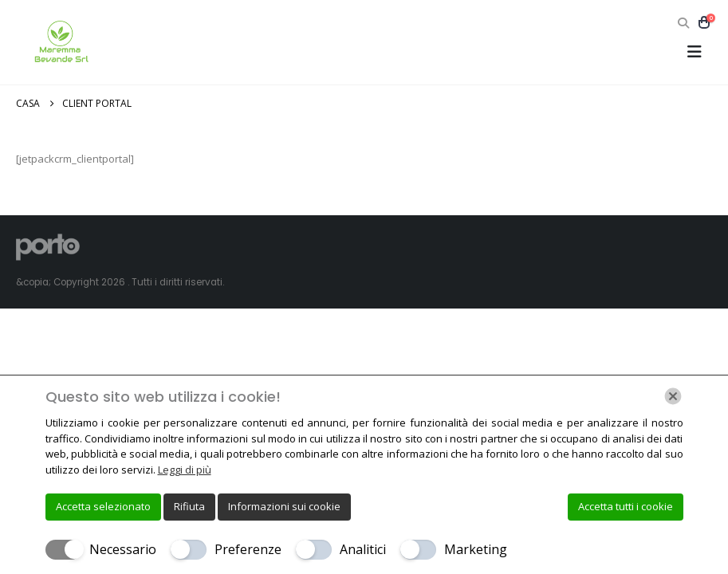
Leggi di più (185, 470)
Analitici (363, 549)
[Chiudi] (673, 396)
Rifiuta (189, 506)
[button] (683, 23)
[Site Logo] (60, 42)
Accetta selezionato (103, 506)
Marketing (476, 549)
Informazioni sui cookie (284, 506)
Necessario (123, 549)
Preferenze (248, 549)
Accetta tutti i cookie (626, 506)
